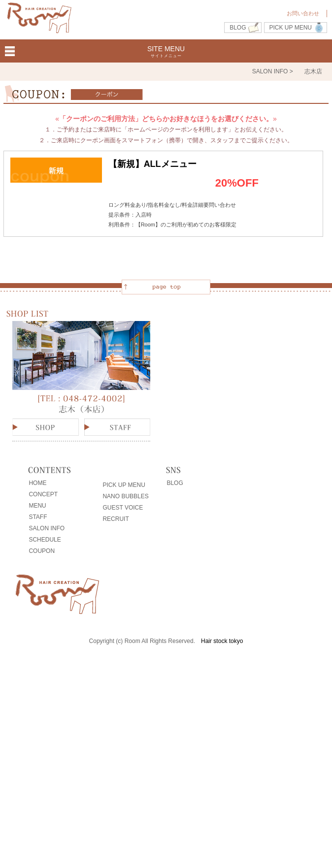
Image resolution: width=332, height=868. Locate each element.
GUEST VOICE (123, 508)
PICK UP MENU (291, 28)
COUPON (42, 551)
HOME (37, 483)
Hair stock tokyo (222, 641)
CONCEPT (43, 494)
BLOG (238, 28)
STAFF (38, 517)
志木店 (313, 71)
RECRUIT (116, 519)
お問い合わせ (303, 13)
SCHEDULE (45, 540)
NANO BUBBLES (125, 496)
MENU (37, 506)
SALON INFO (47, 528)
